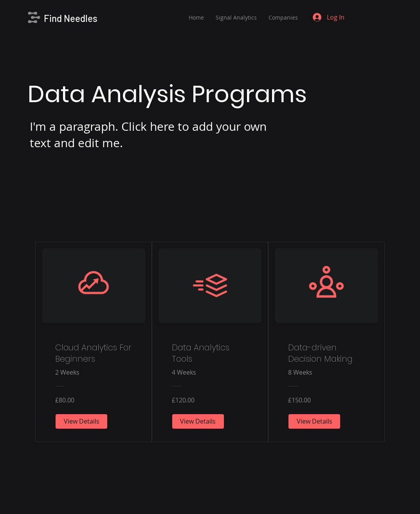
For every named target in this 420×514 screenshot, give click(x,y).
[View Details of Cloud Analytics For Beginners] (81, 421)
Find (54, 18)
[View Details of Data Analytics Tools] (198, 421)
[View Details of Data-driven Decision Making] (314, 421)
